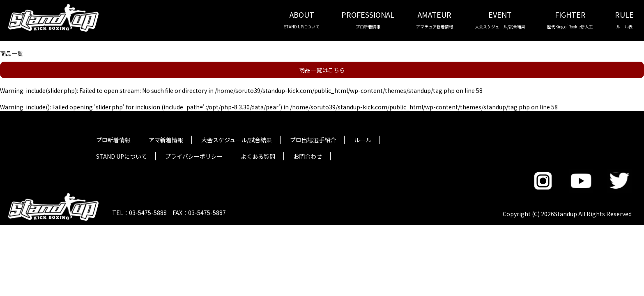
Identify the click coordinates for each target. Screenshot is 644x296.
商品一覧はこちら (322, 70)
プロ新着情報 (113, 140)
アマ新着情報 (166, 140)
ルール (363, 140)
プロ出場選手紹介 (313, 140)
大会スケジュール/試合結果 (237, 140)
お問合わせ (308, 156)
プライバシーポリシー (194, 156)
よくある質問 (258, 156)
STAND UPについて (122, 156)
